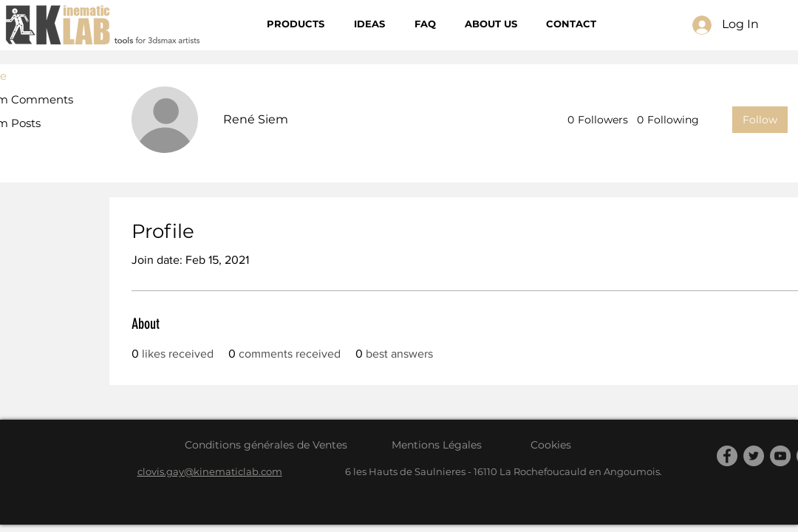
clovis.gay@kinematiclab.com (210, 471)
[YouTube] (780, 456)
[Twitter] (754, 456)
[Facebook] (727, 456)
